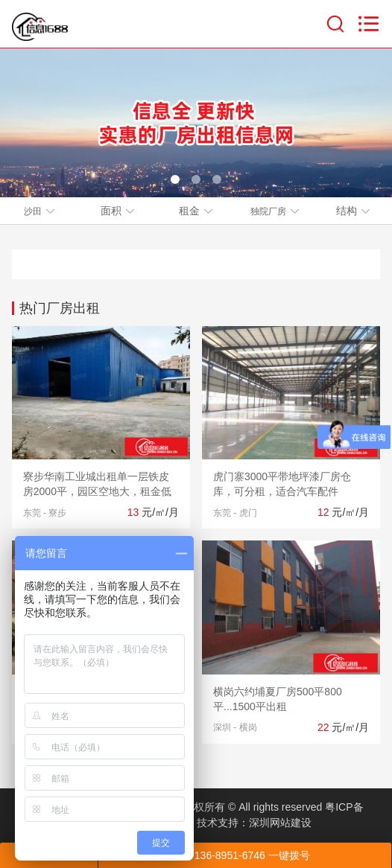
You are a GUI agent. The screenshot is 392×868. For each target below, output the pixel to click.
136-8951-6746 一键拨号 (245, 855)
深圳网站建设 (280, 823)
